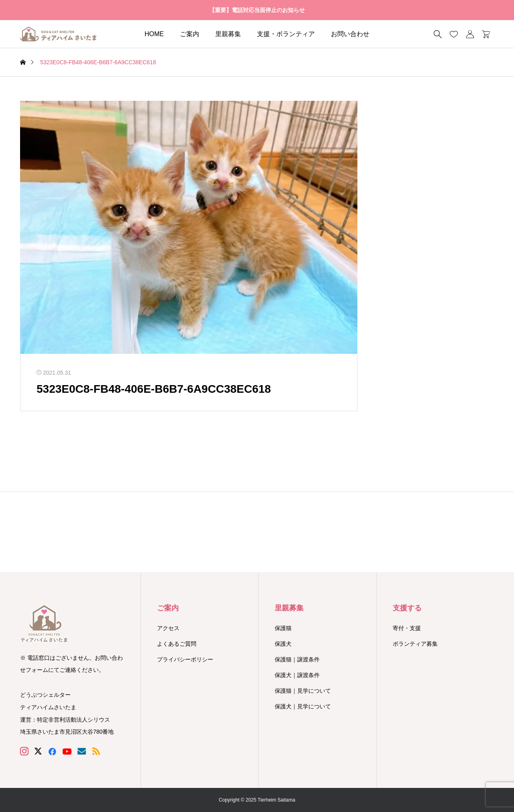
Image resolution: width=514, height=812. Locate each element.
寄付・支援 (407, 628)
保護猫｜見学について (303, 691)
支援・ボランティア (286, 34)
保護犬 (283, 644)
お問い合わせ (350, 34)
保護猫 (283, 628)
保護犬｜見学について (303, 706)
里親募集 (228, 34)
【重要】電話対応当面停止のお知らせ (257, 10)
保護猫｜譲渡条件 (297, 659)
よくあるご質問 (177, 644)
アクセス (168, 628)
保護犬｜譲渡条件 (297, 675)
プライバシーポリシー (185, 659)
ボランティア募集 (415, 644)
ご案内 (190, 34)
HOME (154, 34)
